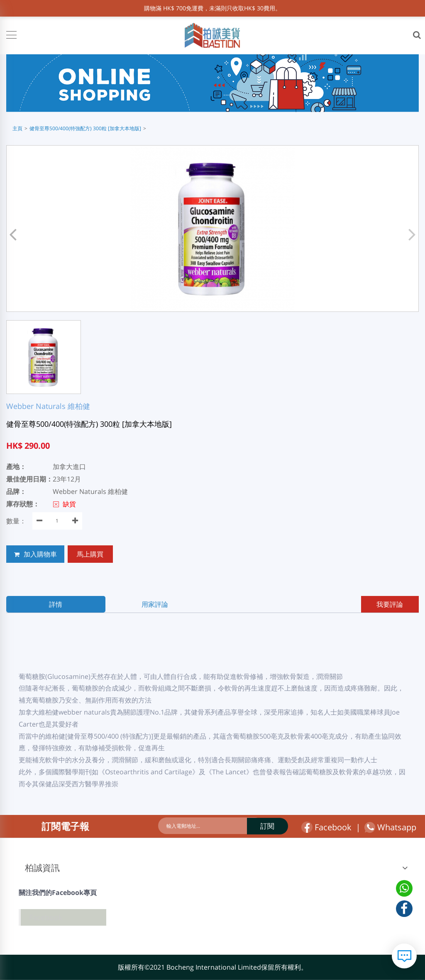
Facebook (326, 827)
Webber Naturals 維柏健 (48, 406)
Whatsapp (390, 827)
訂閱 (259, 826)
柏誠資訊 (42, 868)
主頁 (17, 128)
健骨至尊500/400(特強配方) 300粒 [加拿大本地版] (85, 128)
